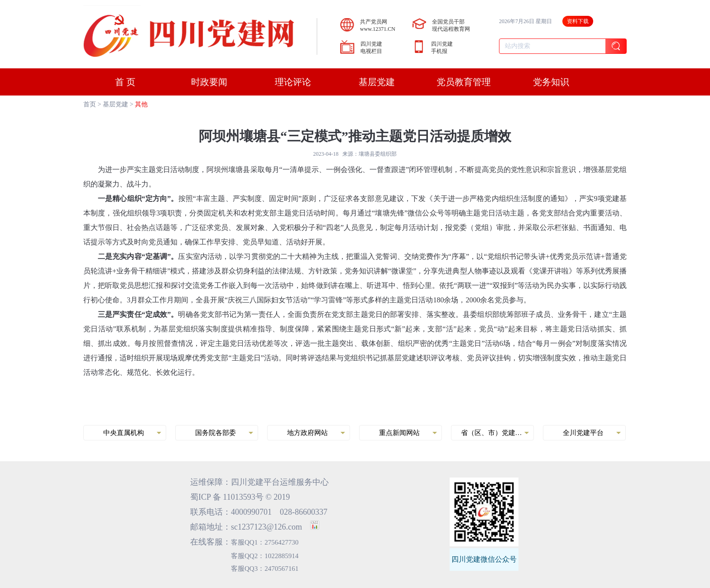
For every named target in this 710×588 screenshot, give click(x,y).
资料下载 (578, 21)
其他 (141, 104)
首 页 (125, 82)
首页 (90, 104)
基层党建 (115, 104)
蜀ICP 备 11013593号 (227, 497)
